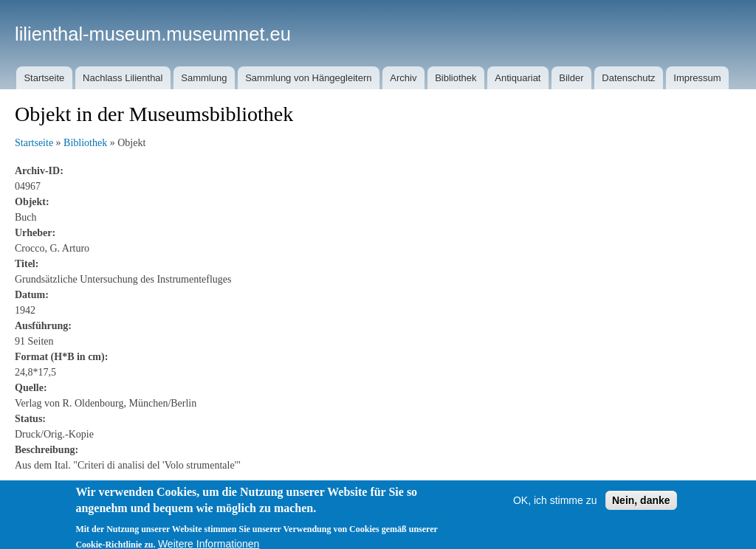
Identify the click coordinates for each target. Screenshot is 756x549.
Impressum (697, 78)
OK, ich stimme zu (555, 507)
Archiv (403, 78)
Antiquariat (518, 78)
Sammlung (204, 78)
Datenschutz (628, 78)
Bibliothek (456, 78)
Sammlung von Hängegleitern (308, 78)
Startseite (44, 78)
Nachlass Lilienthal (123, 78)
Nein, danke (641, 507)
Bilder (571, 78)
